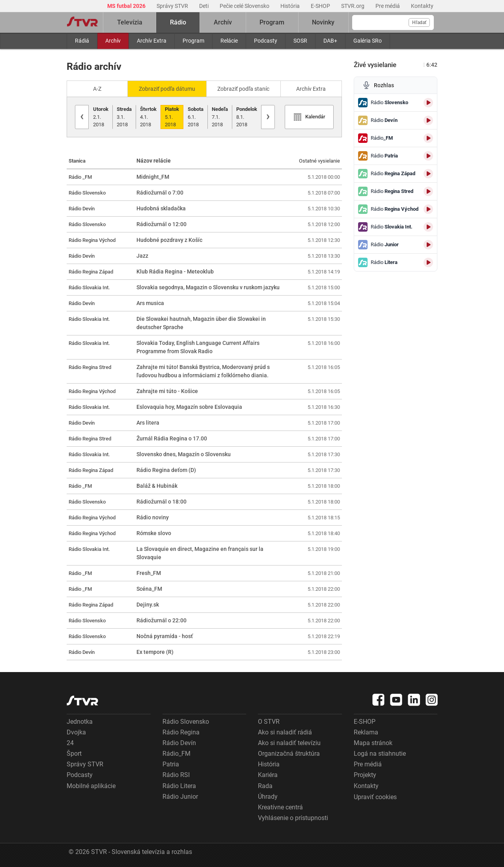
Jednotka (80, 722)
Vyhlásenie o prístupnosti (293, 818)
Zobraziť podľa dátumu (167, 89)
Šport (74, 754)
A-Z (97, 89)
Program (193, 41)
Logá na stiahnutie (380, 754)
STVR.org (353, 6)
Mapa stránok (373, 743)
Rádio (178, 22)
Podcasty (266, 41)
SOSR (300, 41)
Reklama (366, 732)
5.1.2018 (172, 117)
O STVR (269, 722)
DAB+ (330, 41)
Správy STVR (173, 6)
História (291, 6)
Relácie (229, 41)
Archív (113, 41)
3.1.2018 (124, 117)
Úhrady (268, 797)
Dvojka (76, 732)
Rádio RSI (176, 775)
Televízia (130, 22)
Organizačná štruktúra (289, 754)
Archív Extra (152, 41)
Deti (204, 6)
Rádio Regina (181, 732)
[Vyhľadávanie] (393, 22)
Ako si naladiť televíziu (289, 743)
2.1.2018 (101, 117)
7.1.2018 (220, 117)
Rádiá (82, 41)
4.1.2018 (148, 117)
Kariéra (268, 775)
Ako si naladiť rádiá (285, 732)
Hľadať (419, 22)
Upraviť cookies (375, 797)
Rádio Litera (179, 786)
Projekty (365, 775)
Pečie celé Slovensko (245, 6)
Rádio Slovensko (186, 722)
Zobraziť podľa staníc (243, 89)
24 (70, 743)
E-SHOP (321, 6)
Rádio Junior (180, 797)
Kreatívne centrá (280, 807)
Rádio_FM (176, 754)
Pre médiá (388, 6)
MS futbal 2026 (127, 6)
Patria (171, 764)
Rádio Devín (179, 743)
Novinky (323, 22)
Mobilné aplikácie (91, 786)
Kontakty (422, 6)
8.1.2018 (247, 117)
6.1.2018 (196, 117)
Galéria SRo (368, 41)
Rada (265, 786)
